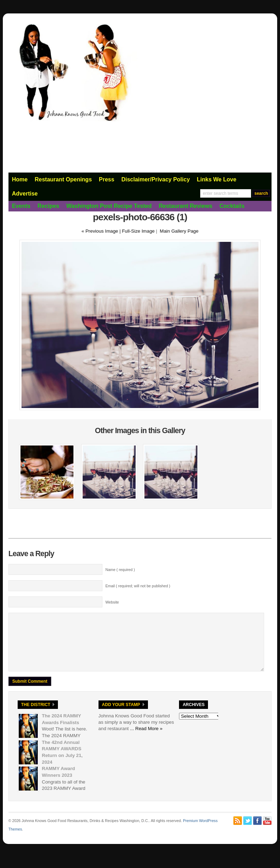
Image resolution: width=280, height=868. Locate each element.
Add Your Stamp (121, 715)
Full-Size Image (138, 231)
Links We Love (217, 179)
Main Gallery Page (179, 231)
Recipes (48, 206)
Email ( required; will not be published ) (138, 586)
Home (20, 179)
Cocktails (232, 206)
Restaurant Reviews (185, 206)
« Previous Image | (102, 231)
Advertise (25, 194)
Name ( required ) (120, 570)
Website (112, 602)
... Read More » (146, 739)
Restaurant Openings (63, 179)
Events (21, 206)
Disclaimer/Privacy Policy (156, 179)
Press (107, 179)
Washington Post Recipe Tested (109, 206)
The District (36, 715)
